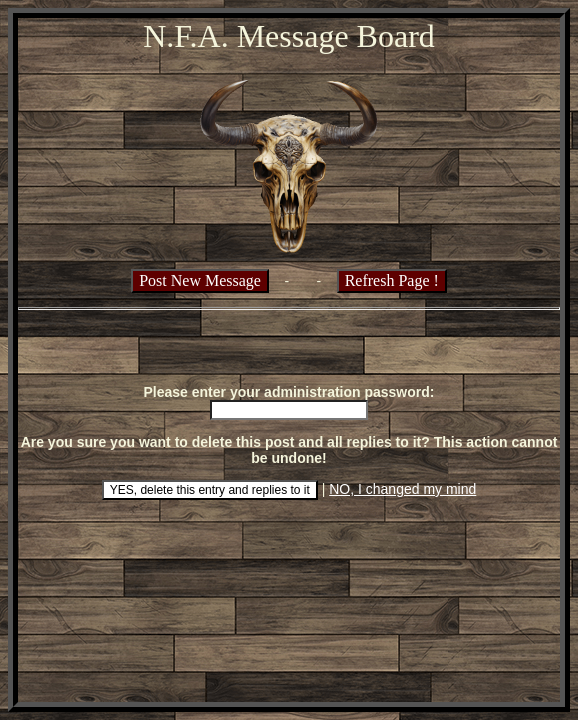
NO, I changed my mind (402, 489)
